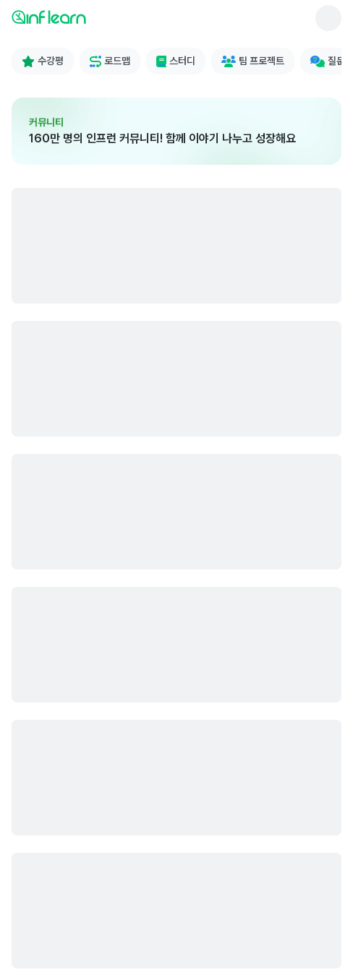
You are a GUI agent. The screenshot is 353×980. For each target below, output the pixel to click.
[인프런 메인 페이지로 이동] (84, 17)
